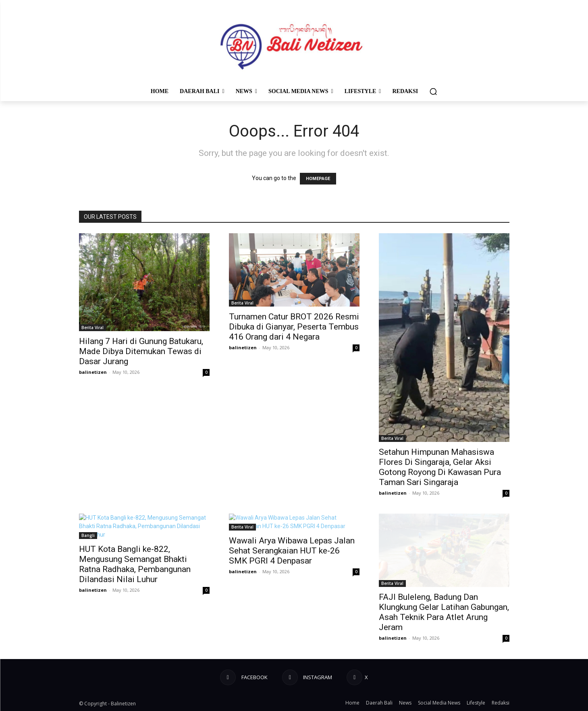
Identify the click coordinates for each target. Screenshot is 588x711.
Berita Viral (92, 328)
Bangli (88, 535)
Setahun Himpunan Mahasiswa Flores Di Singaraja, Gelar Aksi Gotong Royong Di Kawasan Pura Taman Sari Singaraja (440, 467)
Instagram (316, 677)
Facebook (253, 677)
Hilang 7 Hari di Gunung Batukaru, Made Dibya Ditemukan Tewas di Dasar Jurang (141, 351)
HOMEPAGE (318, 179)
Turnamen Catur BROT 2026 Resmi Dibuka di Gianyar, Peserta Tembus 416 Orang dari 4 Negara (294, 327)
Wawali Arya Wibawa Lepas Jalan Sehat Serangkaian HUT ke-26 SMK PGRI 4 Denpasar (292, 551)
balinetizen (93, 372)
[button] (433, 91)
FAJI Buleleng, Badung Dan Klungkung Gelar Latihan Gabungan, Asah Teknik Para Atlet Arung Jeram (444, 612)
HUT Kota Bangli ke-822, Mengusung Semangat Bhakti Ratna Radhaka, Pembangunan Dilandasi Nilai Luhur (135, 564)
